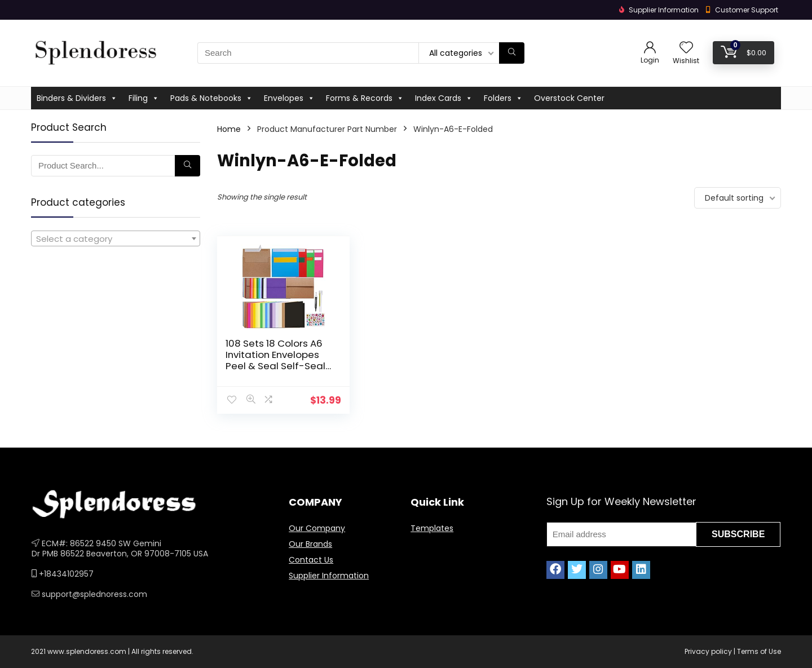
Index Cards (444, 98)
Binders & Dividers (77, 98)
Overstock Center (569, 98)
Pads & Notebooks (211, 98)
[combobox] (116, 238)
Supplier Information (329, 576)
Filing (144, 98)
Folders (503, 98)
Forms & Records (365, 98)
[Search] (512, 53)
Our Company (317, 528)
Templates (432, 528)
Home (229, 129)
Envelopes (289, 98)
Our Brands (310, 544)
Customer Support (747, 10)
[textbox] (116, 239)
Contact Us (311, 560)
